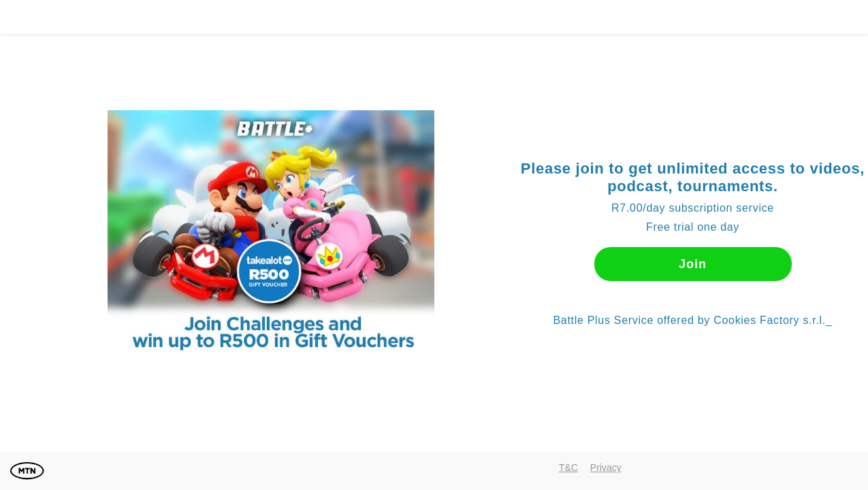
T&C (568, 468)
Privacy (606, 468)
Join (693, 264)
